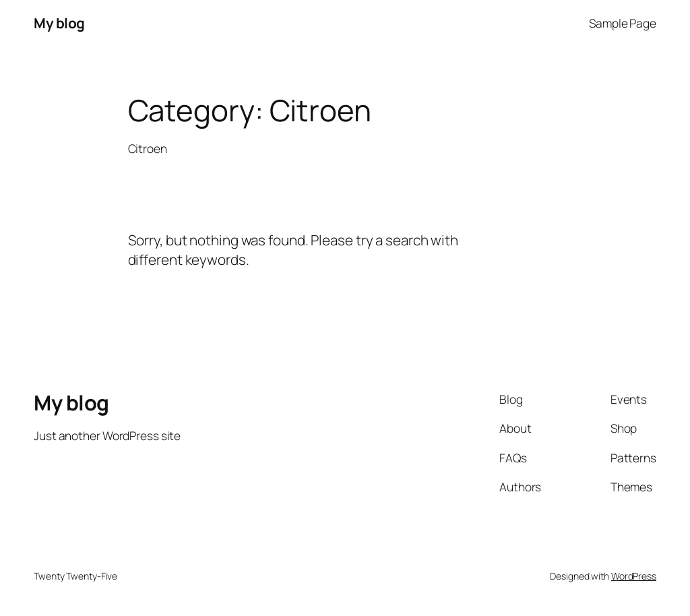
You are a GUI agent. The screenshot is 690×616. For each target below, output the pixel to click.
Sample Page (623, 23)
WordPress (634, 576)
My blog (59, 23)
